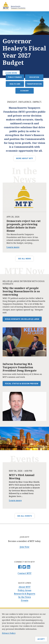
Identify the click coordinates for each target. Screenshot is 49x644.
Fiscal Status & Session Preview (22, 384)
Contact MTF (25, 573)
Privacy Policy (9, 633)
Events (25, 601)
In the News (25, 597)
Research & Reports (25, 594)
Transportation (34, 84)
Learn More (11, 73)
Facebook (20, 567)
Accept (41, 639)
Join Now (25, 547)
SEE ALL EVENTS (25, 516)
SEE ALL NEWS (24, 259)
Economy (25, 91)
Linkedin (28, 567)
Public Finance (15, 77)
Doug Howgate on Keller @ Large (22, 319)
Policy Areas (24, 590)
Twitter (24, 567)
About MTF (25, 587)
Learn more (13, 247)
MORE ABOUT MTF (24, 158)
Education (34, 77)
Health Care (15, 84)
